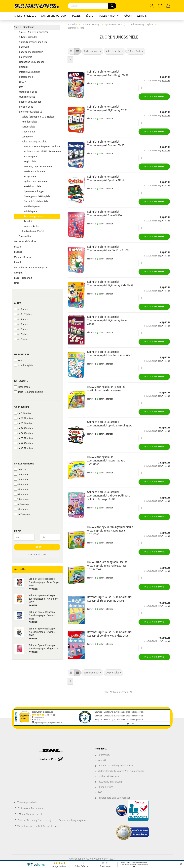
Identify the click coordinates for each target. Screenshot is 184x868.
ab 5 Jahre (21, 324)
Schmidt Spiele (24, 366)
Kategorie (21, 381)
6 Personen (22, 494)
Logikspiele (30, 162)
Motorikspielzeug (28, 92)
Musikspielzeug (27, 97)
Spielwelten (25, 236)
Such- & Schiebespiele (36, 201)
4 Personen (22, 484)
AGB (100, 792)
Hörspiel (24, 67)
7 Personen (22, 499)
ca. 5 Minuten (23, 413)
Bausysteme (26, 57)
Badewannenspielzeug (31, 52)
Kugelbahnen (26, 77)
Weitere (142, 16)
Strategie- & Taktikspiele (37, 196)
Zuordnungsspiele (33, 216)
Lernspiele (27, 137)
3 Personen (22, 479)
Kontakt (102, 760)
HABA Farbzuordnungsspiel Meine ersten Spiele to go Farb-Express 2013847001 (107, 566)
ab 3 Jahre (21, 309)
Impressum (104, 755)
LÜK (21, 87)
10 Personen (22, 514)
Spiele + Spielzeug (25, 16)
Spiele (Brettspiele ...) (31, 112)
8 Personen (22, 504)
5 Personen (22, 489)
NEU (16, 283)
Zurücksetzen (37, 555)
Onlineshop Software (80, 859)
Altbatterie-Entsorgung (110, 782)
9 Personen (22, 509)
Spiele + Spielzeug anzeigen (34, 32)
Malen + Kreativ (109, 16)
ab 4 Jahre (21, 319)
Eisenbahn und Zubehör (32, 62)
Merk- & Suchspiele (34, 172)
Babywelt (24, 47)
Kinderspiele (28, 132)
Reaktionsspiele (33, 186)
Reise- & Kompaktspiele (34, 142)
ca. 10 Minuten (23, 418)
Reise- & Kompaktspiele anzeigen (42, 147)
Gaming (18, 273)
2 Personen (22, 474)
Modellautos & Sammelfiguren (31, 268)
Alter (18, 303)
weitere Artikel (32, 226)
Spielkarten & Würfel (33, 231)
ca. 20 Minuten (23, 428)
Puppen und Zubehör (30, 102)
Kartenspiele (28, 127)
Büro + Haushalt (23, 278)
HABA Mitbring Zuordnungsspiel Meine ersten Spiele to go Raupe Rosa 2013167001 (110, 531)
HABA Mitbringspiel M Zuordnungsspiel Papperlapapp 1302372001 (106, 461)
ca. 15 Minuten (23, 423)
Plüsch (128, 16)
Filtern (37, 547)
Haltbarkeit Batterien (109, 776)
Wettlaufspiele (32, 206)
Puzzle (76, 16)
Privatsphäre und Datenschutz (114, 798)
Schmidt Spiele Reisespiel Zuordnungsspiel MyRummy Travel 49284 (108, 321)
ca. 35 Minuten (23, 438)
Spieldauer (22, 407)
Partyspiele (30, 177)
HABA (19, 361)
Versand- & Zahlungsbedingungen (116, 766)
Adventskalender (28, 37)
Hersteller (22, 354)
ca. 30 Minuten (23, 433)
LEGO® (23, 82)
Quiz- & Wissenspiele (35, 182)
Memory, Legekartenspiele (38, 167)
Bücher (90, 16)
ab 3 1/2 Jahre (23, 314)
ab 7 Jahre (21, 334)
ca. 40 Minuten (23, 443)
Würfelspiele (31, 211)
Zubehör (28, 221)
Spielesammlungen (34, 191)
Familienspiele (29, 122)
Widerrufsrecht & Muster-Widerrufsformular (121, 771)
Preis (18, 531)
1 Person (20, 469)
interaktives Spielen (30, 72)
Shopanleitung (106, 787)
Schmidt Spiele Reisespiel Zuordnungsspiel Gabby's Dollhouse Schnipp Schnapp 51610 (109, 496)
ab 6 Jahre (21, 329)
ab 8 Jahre (21, 339)
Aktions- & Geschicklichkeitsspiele (42, 152)
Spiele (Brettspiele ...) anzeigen (38, 117)
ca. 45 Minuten (23, 448)
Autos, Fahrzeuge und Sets (33, 42)
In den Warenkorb (154, 96)
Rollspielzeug (26, 107)
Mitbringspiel (23, 387)
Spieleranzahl (24, 464)
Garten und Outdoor (54, 16)
